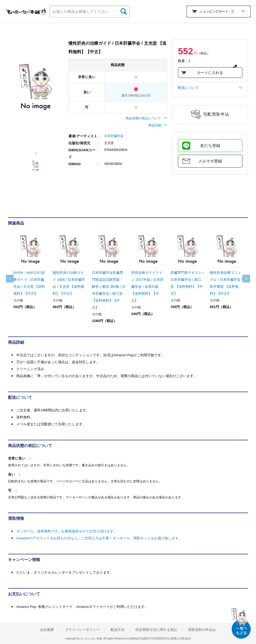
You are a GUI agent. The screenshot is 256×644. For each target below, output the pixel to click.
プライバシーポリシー (82, 630)
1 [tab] (36, 154)
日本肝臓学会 (114, 136)
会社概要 (47, 630)
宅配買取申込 (216, 114)
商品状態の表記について (146, 118)
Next (243, 279)
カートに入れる (202, 73)
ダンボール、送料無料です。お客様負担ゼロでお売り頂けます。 (67, 531)
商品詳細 (158, 125)
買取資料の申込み (202, 630)
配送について (210, 88)
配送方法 (118, 630)
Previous (13, 279)
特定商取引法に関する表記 (156, 630)
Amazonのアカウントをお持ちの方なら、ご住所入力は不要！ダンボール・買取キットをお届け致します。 (99, 538)
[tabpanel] (36, 87)
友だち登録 (210, 145)
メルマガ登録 (210, 161)
